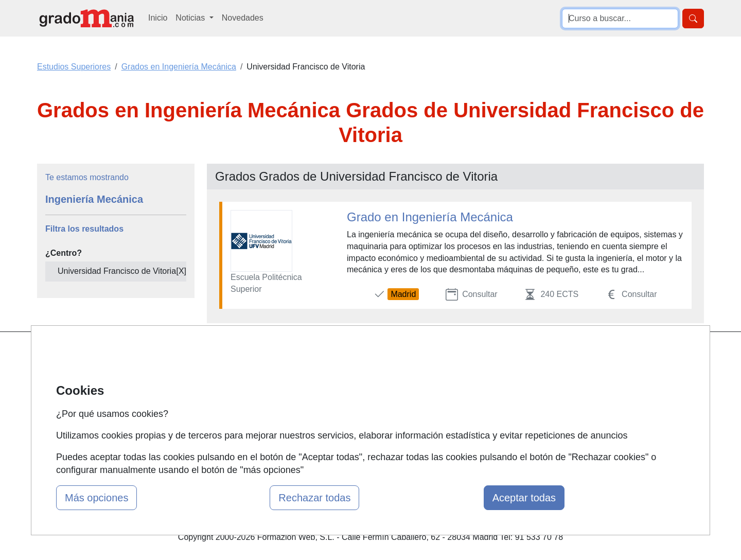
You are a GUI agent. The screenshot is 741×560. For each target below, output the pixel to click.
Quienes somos (244, 373)
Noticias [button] (191, 18)
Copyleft (457, 414)
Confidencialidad (472, 373)
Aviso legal (461, 393)
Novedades (243, 18)
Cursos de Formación (368, 414)
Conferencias (352, 393)
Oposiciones (351, 434)
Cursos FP (348, 373)
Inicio (158, 18)
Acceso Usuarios (246, 414)
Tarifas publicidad (247, 393)
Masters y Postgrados (368, 353)
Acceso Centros (244, 434)
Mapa (225, 353)
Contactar (459, 353)
